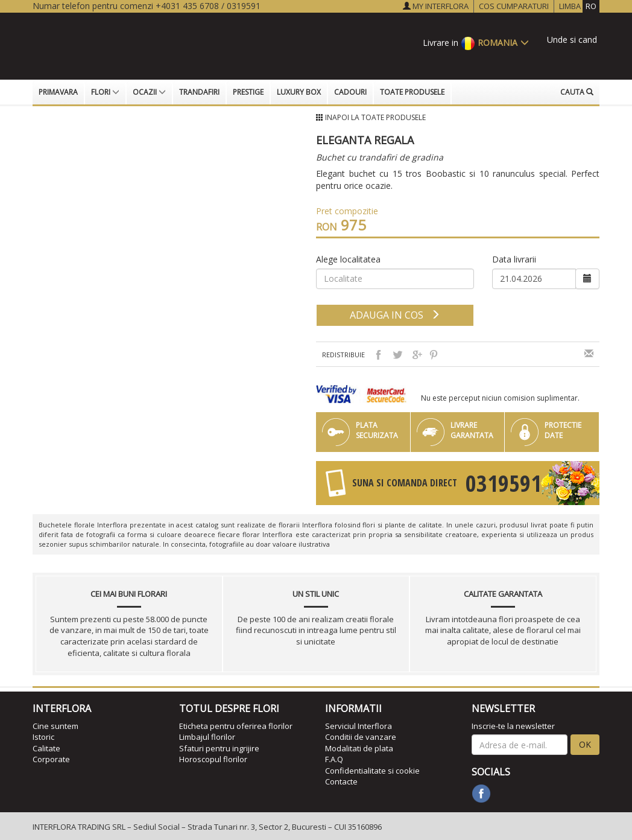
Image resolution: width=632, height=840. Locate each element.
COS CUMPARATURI (514, 6)
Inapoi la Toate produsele (375, 117)
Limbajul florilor (207, 737)
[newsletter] (520, 745)
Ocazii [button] (149, 92)
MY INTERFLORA (436, 6)
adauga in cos (395, 315)
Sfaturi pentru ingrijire (219, 748)
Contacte (341, 781)
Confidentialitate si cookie (372, 771)
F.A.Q (334, 759)
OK (585, 744)
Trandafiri (199, 92)
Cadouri (350, 92)
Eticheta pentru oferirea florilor (236, 726)
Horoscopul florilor (213, 759)
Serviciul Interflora (359, 726)
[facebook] (481, 794)
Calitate (46, 748)
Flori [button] (105, 92)
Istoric (43, 737)
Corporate (51, 759)
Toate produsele (412, 92)
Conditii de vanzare (361, 737)
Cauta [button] (577, 92)
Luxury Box (299, 92)
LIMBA (579, 6)
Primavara (58, 92)
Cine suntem (55, 726)
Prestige (248, 92)
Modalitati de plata (359, 748)
